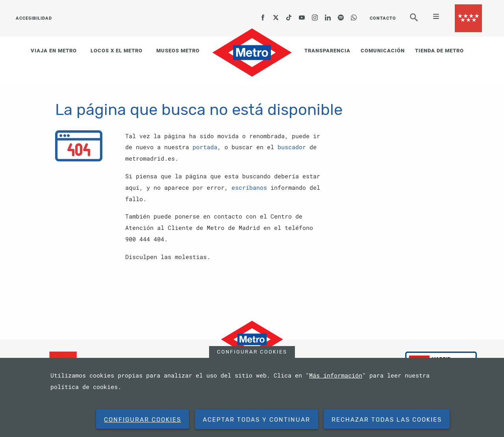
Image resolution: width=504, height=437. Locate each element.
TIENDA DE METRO (439, 51)
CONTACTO (383, 18)
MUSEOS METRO (178, 51)
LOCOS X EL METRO (117, 51)
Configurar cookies (252, 352)
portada (205, 147)
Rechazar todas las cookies (387, 420)
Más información (336, 375)
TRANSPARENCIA (327, 51)
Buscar (419, 21)
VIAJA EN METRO (54, 51)
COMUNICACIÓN (383, 51)
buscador (292, 147)
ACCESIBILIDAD (34, 18)
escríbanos (249, 187)
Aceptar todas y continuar (257, 420)
